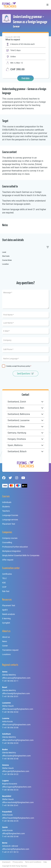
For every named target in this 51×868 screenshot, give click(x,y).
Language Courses (10, 515)
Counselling (7, 542)
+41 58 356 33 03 (11, 743)
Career (5, 646)
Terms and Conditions (33, 862)
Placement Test (9, 524)
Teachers (6, 511)
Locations (6, 654)
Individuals (7, 502)
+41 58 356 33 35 (11, 821)
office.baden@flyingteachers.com (16, 756)
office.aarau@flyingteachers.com (16, 678)
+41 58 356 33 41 (11, 805)
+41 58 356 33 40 (11, 759)
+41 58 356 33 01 (11, 696)
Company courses (10, 538)
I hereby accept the (18, 366)
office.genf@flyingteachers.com (16, 771)
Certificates (7, 574)
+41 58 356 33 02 (11, 712)
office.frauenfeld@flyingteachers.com (18, 818)
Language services (10, 520)
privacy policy (25, 366)
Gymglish (6, 623)
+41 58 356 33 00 (11, 728)
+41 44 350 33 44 (11, 836)
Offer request (8, 560)
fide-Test (6, 591)
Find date (26, 78)
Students (6, 507)
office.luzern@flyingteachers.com (16, 725)
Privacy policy (18, 862)
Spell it (5, 610)
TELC (4, 578)
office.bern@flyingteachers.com (16, 849)
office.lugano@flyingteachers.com (17, 787)
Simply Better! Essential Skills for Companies (21, 555)
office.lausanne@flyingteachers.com (18, 709)
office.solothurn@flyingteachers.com (18, 740)
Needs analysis (8, 614)
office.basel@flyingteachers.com (16, 693)
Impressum (6, 862)
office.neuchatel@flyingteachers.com (18, 802)
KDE (4, 583)
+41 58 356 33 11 (11, 681)
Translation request (10, 650)
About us (6, 637)
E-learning (6, 618)
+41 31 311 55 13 (11, 852)
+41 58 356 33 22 (11, 774)
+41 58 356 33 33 (11, 790)
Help (45, 862)
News (5, 641)
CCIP (4, 587)
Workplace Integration (11, 551)
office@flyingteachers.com (13, 833)
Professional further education (15, 547)
